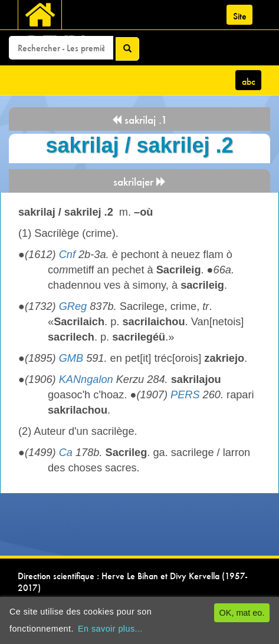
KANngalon (86, 379)
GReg (73, 306)
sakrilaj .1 (139, 120)
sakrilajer (140, 182)
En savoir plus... (110, 629)
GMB (71, 358)
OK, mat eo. (242, 613)
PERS (185, 395)
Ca (66, 453)
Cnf (67, 255)
